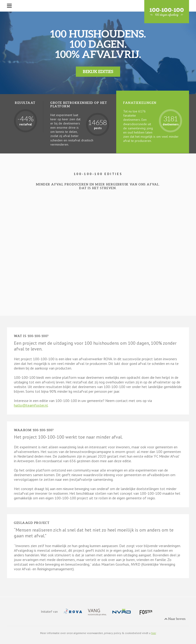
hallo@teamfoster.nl (31, 405)
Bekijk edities (98, 72)
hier (154, 633)
